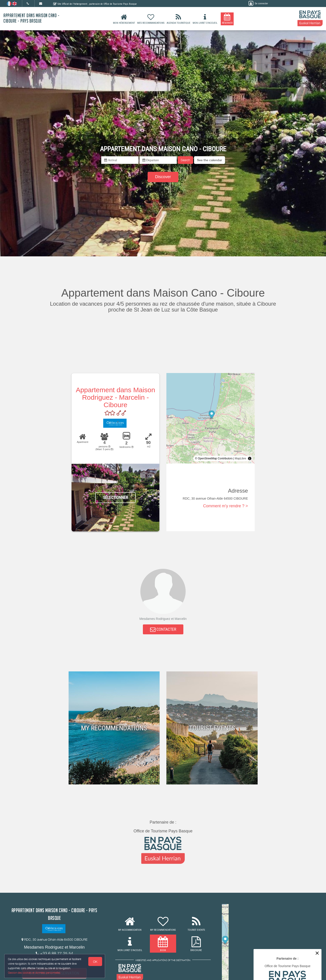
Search (185, 160)
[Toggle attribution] (250, 458)
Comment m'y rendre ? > (225, 506)
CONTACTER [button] (163, 630)
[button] (210, 160)
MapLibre (240, 458)
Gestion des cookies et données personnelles (34, 972)
